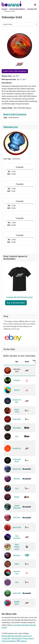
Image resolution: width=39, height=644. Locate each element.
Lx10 (17, 488)
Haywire (17, 390)
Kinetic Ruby (17, 419)
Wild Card (17, 479)
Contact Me (6, 638)
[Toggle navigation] (35, 5)
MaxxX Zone (17, 469)
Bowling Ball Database (17, 9)
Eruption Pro (17, 448)
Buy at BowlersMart (16, 303)
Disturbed (17, 380)
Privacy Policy (28, 638)
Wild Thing (17, 518)
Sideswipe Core (11, 127)
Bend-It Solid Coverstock (15, 114)
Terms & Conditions (9, 641)
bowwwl (4, 9)
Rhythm (17, 497)
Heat (17, 582)
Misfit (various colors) (17, 547)
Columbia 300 (32, 9)
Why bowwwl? (17, 638)
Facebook (23, 641)
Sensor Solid (17, 527)
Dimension (17, 555)
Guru (17, 436)
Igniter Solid (17, 593)
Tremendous (17, 428)
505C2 (17, 564)
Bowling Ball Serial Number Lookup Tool (16, 636)
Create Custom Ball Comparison (15, 71)
